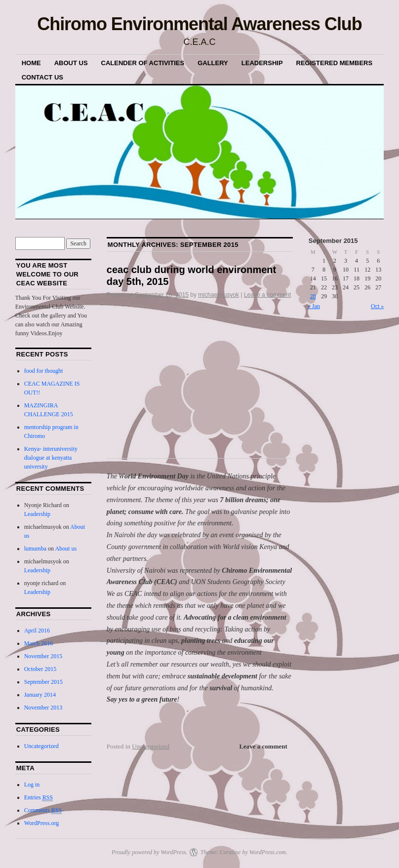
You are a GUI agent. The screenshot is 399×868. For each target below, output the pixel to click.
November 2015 (43, 656)
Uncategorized (151, 746)
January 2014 (40, 695)
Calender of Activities (143, 63)
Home (31, 63)
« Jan (314, 306)
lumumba (35, 549)
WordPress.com (268, 852)
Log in (32, 785)
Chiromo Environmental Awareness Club (199, 24)
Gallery (213, 63)
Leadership (262, 63)
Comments (43, 810)
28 (313, 296)
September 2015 (43, 682)
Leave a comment (267, 295)
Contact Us (42, 77)
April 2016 (37, 631)
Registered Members (335, 63)
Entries (39, 798)
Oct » (377, 306)
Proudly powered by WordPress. (150, 852)
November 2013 (43, 708)
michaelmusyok (219, 295)
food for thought (44, 371)
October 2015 (40, 669)
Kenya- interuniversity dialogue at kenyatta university (51, 458)
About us (71, 63)
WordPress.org (41, 823)
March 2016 (39, 643)
